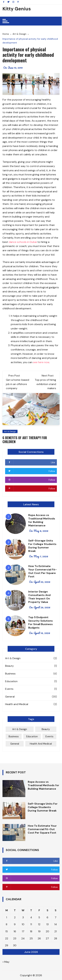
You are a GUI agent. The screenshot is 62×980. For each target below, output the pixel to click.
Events (9, 689)
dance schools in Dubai (23, 242)
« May (6, 962)
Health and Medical (17, 704)
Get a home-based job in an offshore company (18, 384)
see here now (41, 362)
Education (11, 681)
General (10, 697)
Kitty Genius (17, 9)
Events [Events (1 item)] (49, 736)
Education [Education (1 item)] (32, 736)
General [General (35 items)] (15, 744)
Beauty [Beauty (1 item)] (46, 729)
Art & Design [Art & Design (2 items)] (20, 729)
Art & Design (10, 431)
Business (10, 674)
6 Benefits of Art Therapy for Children (25, 440)
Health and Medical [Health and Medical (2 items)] (41, 744)
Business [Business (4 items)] (14, 736)
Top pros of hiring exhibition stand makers (45, 384)
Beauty (9, 666)
